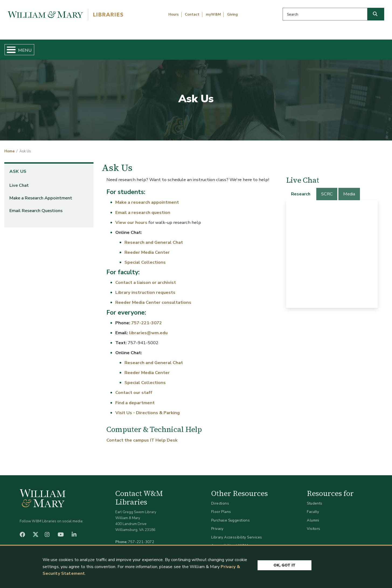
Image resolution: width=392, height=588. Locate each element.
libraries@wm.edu (148, 328)
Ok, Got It (285, 564)
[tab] (301, 189)
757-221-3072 (147, 318)
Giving (233, 15)
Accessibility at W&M (230, 541)
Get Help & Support (151, 47)
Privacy (217, 524)
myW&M (213, 15)
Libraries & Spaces (224, 47)
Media (349, 190)
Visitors (313, 524)
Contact (192, 15)
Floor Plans (221, 507)
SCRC (327, 190)
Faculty (313, 507)
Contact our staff (134, 388)
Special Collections (145, 258)
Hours (174, 15)
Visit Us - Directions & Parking (148, 408)
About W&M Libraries (299, 47)
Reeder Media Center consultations (153, 298)
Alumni (313, 516)
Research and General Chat (154, 238)
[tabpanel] (332, 249)
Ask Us (361, 47)
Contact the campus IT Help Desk (142, 436)
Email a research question (143, 208)
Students (315, 499)
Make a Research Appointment (41, 193)
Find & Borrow (83, 47)
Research (301, 190)
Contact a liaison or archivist (146, 278)
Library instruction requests (145, 288)
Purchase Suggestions (230, 516)
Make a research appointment (147, 198)
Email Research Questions (36, 206)
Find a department (135, 398)
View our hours (131, 218)
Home (30, 47)
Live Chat (19, 181)
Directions (220, 499)
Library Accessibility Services (237, 533)
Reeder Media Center (147, 248)
